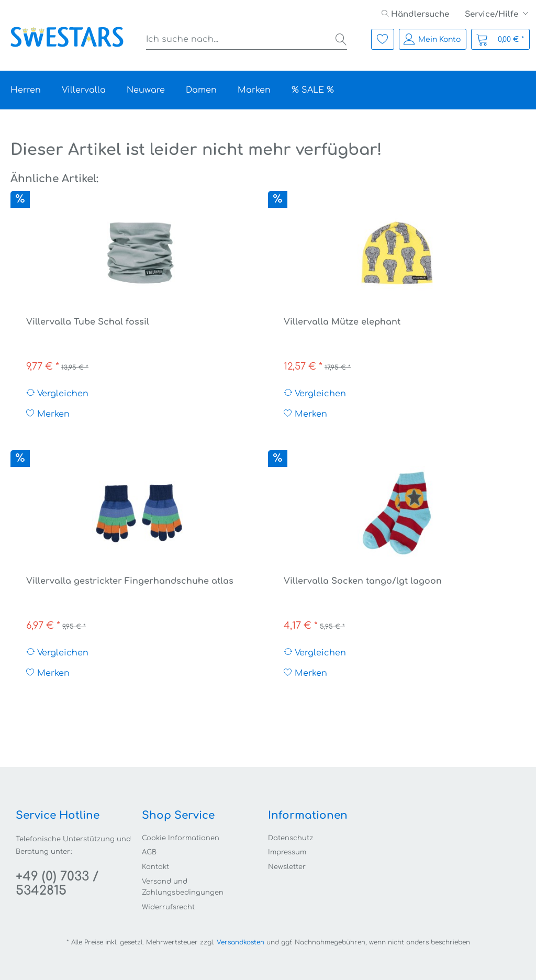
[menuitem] (415, 14)
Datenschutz (291, 838)
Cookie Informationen (181, 838)
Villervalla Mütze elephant (342, 322)
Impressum (287, 852)
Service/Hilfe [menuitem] (493, 14)
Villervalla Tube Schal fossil (88, 322)
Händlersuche (415, 14)
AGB (149, 852)
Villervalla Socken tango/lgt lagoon (363, 581)
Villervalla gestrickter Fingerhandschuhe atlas (130, 581)
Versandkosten (241, 942)
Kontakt (155, 867)
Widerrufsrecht (168, 907)
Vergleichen (57, 393)
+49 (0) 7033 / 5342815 (57, 884)
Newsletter (287, 867)
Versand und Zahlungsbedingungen (183, 887)
